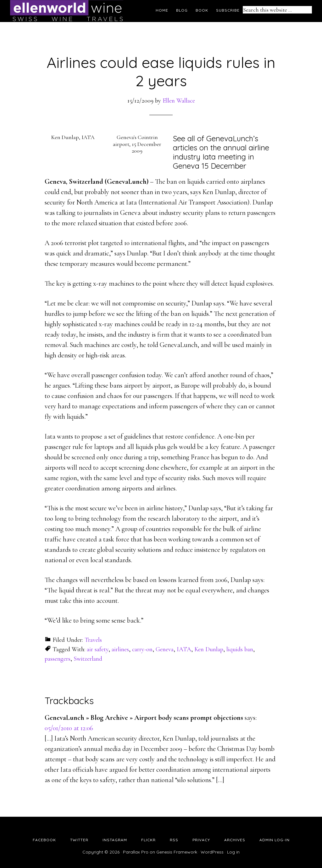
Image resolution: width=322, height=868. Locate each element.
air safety (98, 649)
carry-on (142, 649)
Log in (233, 852)
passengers (58, 659)
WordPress (212, 852)
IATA (184, 649)
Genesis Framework (177, 852)
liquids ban (240, 649)
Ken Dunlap (209, 649)
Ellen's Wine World (67, 11)
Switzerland (88, 659)
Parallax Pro (136, 852)
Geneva (165, 649)
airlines (120, 649)
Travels (93, 640)
